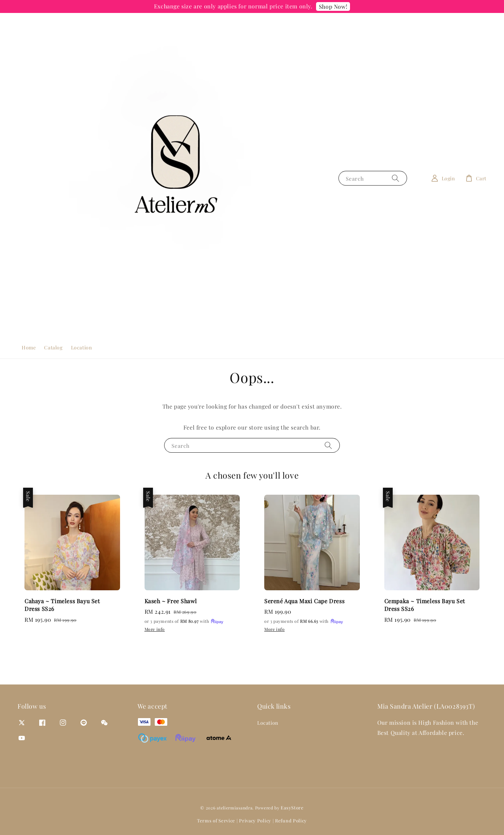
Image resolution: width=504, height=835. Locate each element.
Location (82, 347)
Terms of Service (216, 820)
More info (155, 629)
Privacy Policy (255, 820)
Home (29, 347)
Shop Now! (333, 6)
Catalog (53, 347)
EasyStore (292, 808)
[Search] (395, 178)
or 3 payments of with (184, 621)
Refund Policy (291, 820)
